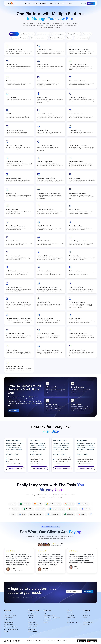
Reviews (85, 620)
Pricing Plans (87, 625)
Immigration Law (32, 622)
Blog (45, 613)
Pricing (51, 3)
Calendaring (87, 34)
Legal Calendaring (9, 622)
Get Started (91, 4)
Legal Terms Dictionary (49, 615)
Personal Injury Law (33, 625)
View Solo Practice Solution (15, 468)
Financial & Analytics (57, 38)
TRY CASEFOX (88, 591)
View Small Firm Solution (39, 468)
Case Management (43, 34)
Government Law (32, 620)
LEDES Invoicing (8, 618)
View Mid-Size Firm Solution (62, 468)
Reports (69, 38)
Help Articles (70, 615)
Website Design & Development (52, 618)
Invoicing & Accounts (82, 38)
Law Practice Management (11, 629)
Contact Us (70, 613)
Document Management (20, 38)
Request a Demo (59, 3)
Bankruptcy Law (32, 613)
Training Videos (71, 618)
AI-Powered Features (28, 34)
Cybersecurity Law (33, 627)
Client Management (59, 34)
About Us (85, 613)
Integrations (7, 631)
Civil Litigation (31, 615)
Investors (46, 622)
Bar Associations (48, 620)
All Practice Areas (32, 631)
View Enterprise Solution (86, 468)
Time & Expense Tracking (39, 38)
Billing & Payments (74, 34)
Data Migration (52, 387)
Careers (85, 618)
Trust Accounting (9, 625)
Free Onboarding (78, 387)
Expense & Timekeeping (10, 627)
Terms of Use (49, 641)
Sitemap (69, 620)
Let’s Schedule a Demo (74, 622)
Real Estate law (32, 629)
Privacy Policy (58, 641)
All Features (14, 34)
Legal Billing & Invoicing (10, 615)
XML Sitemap (66, 641)
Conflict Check (8, 620)
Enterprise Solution (88, 622)
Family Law (31, 618)
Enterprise (69, 3)
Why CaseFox (86, 615)
